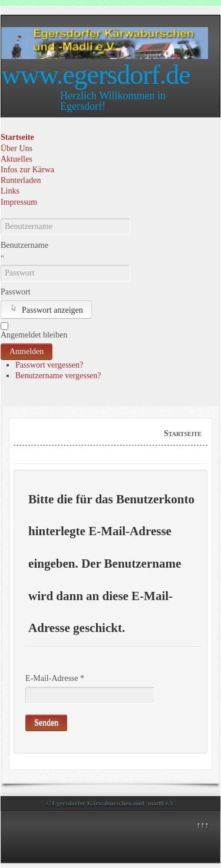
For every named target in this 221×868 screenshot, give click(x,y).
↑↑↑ (202, 825)
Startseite (17, 137)
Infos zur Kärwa (27, 170)
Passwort (16, 292)
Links (10, 191)
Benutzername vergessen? (58, 376)
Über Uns (17, 148)
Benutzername (24, 245)
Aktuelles (17, 159)
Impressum (19, 202)
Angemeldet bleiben (34, 335)
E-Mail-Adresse (55, 678)
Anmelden (27, 351)
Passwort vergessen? (49, 365)
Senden (46, 723)
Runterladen (21, 180)
